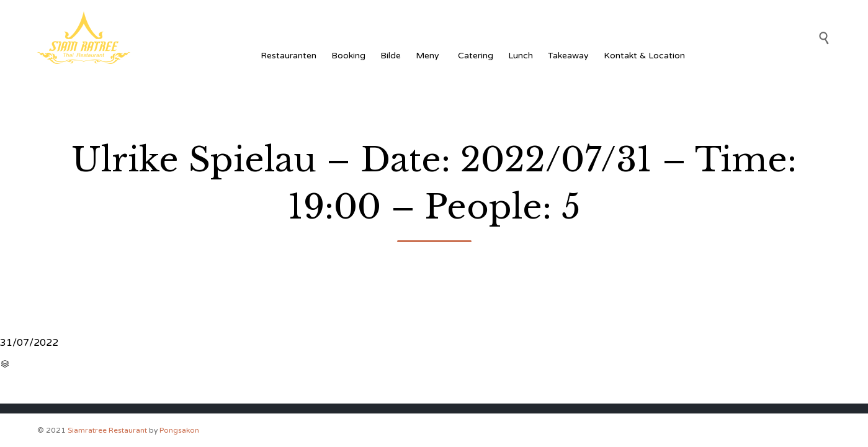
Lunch (521, 56)
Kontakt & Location (644, 56)
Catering (476, 56)
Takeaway (568, 56)
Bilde (391, 56)
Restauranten (289, 56)
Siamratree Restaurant (107, 430)
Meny (429, 56)
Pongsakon (179, 430)
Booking (348, 56)
